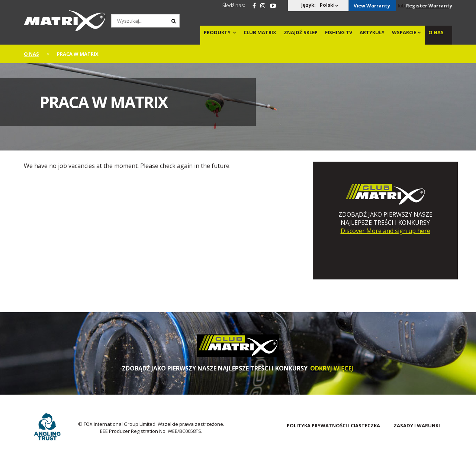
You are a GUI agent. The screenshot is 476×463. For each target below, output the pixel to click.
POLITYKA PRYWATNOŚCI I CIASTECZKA (333, 425)
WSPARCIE (404, 32)
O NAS (436, 32)
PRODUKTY (217, 32)
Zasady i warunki (417, 425)
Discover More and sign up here (385, 231)
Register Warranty (429, 6)
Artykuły (372, 32)
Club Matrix (260, 32)
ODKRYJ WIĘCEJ (332, 368)
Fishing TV (339, 32)
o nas (31, 54)
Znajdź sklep (301, 32)
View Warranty (372, 6)
